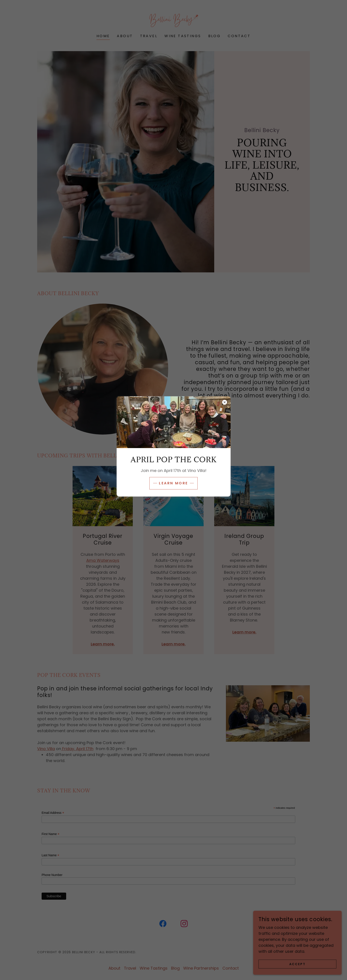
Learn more (173, 483)
